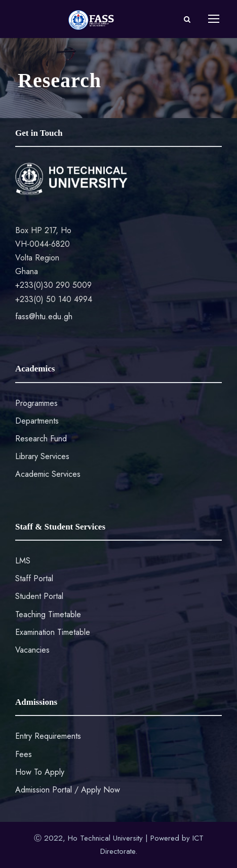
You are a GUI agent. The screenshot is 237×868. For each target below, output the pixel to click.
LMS (23, 561)
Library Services (42, 456)
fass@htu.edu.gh (44, 316)
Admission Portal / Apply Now (68, 790)
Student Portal (39, 596)
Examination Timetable (53, 632)
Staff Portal (34, 578)
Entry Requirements (48, 736)
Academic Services (48, 474)
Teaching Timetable (48, 614)
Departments (37, 421)
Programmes (36, 403)
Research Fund (41, 439)
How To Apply (40, 772)
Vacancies (32, 650)
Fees (24, 754)
